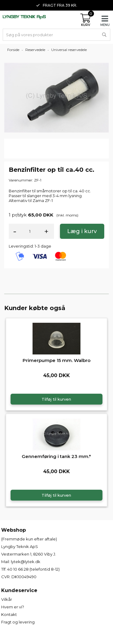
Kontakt (9, 614)
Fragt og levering (18, 622)
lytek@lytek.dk (26, 562)
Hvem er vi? (13, 607)
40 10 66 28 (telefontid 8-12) (33, 569)
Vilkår (7, 599)
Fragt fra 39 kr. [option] (57, 5)
